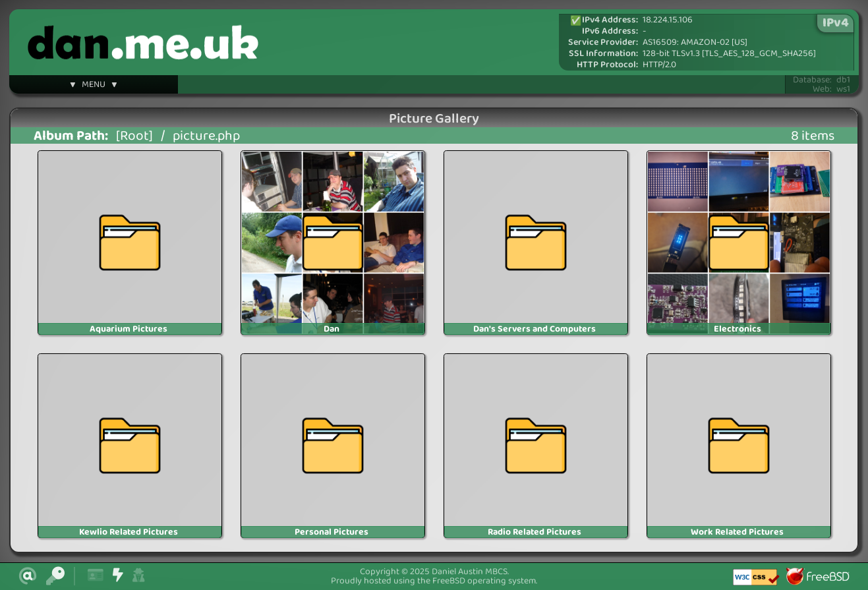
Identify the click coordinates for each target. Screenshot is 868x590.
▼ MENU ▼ (94, 86)
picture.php (206, 136)
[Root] (134, 136)
